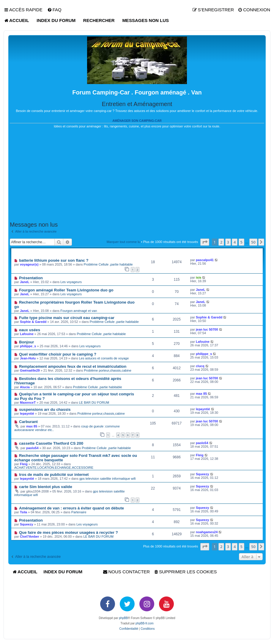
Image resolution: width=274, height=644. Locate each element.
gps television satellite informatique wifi (108, 479)
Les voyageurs (71, 282)
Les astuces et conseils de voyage (104, 358)
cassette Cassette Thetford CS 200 (51, 443)
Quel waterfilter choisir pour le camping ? (58, 354)
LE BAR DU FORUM (94, 402)
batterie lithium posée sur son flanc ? (54, 260)
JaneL (25, 282)
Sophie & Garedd (33, 322)
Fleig (24, 464)
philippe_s (28, 346)
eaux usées (30, 330)
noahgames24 (207, 532)
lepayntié (27, 413)
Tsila (23, 512)
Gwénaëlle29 (30, 370)
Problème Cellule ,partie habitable (108, 264)
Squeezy (203, 474)
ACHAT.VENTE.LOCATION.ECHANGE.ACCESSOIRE (54, 468)
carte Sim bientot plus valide (46, 487)
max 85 (201, 394)
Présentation (31, 278)
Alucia (25, 387)
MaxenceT (28, 402)
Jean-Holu (28, 358)
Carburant (28, 422)
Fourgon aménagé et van (79, 311)
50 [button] (253, 242)
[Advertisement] (137, 175)
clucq (200, 366)
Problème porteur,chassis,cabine (108, 370)
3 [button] (228, 242)
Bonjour (27, 342)
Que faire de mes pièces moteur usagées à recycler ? (68, 532)
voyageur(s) (29, 264)
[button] (205, 242)
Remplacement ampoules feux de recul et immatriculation (73, 366)
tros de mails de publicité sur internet (54, 475)
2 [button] (221, 242)
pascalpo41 (205, 260)
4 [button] (235, 242)
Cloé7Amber (30, 536)
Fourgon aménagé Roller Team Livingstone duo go (66, 290)
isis (199, 277)
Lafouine (27, 334)
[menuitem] (54, 10)
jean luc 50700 (207, 329)
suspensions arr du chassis (45, 409)
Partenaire (79, 512)
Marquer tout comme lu (123, 242)
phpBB (123, 618)
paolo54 (32, 448)
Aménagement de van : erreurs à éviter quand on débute (71, 508)
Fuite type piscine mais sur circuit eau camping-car (67, 318)
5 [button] (241, 242)
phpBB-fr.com (145, 623)
